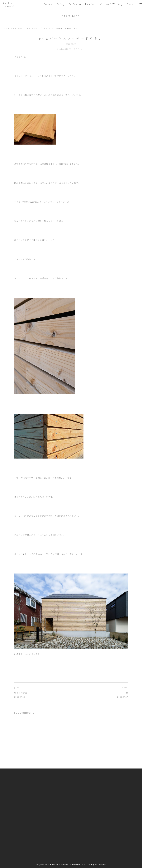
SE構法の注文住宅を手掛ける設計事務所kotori (67, 864)
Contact (131, 4)
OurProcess (75, 4)
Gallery (61, 4)
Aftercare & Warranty (111, 4)
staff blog (17, 28)
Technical (90, 4)
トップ (7, 28)
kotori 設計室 (31, 28)
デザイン (44, 28)
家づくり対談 (21, 693)
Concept (48, 4)
